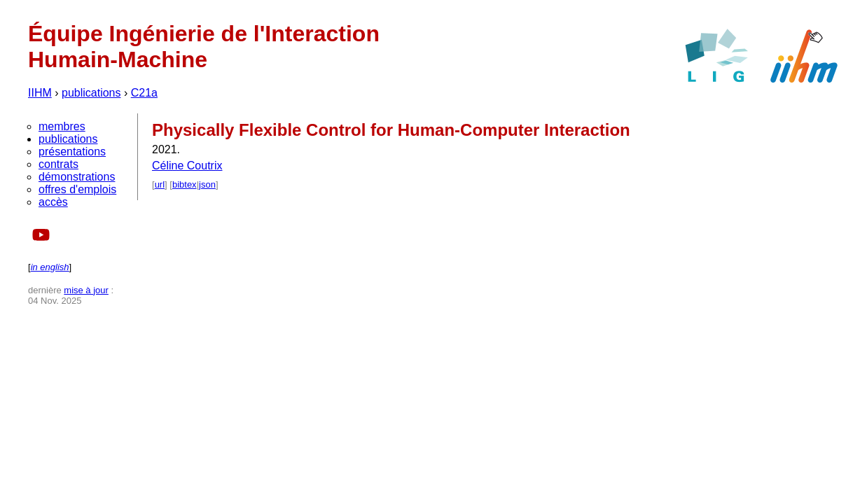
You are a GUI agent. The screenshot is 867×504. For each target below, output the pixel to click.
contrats (58, 164)
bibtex (185, 184)
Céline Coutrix (187, 166)
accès (53, 202)
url (160, 184)
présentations (72, 152)
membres (62, 126)
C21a (144, 93)
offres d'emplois (77, 189)
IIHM (40, 93)
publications (91, 93)
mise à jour (86, 290)
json (207, 184)
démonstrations (77, 177)
